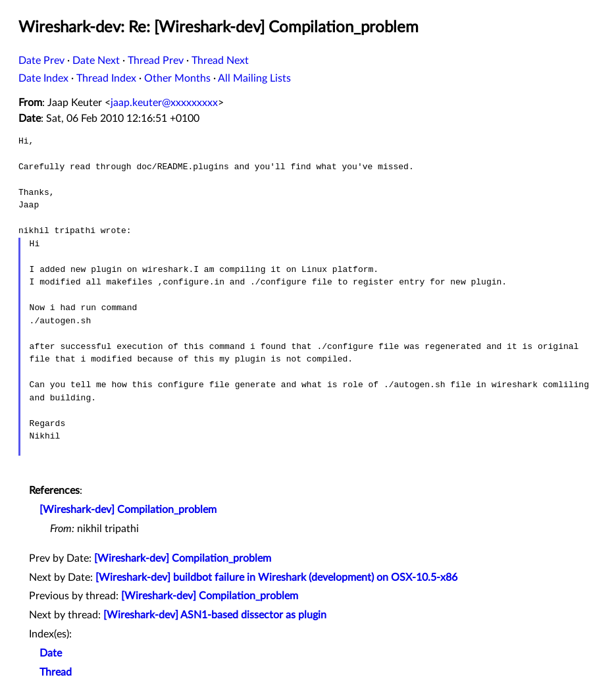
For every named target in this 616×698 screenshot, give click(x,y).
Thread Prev (156, 61)
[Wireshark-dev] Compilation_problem (128, 510)
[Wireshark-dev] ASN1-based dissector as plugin (215, 615)
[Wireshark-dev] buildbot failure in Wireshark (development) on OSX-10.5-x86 (276, 577)
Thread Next (220, 61)
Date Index (43, 78)
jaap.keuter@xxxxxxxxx (164, 103)
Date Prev (41, 61)
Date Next (96, 61)
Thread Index (106, 78)
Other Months (177, 78)
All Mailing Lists (254, 78)
